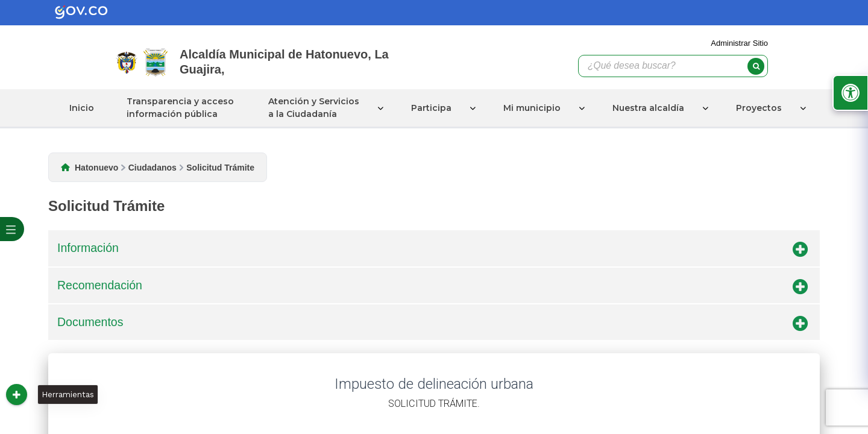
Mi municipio (532, 108)
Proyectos (759, 108)
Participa (431, 108)
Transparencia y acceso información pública (180, 108)
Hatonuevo (96, 168)
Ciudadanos (153, 168)
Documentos (432, 324)
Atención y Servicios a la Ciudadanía (314, 108)
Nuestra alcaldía (648, 108)
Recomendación (432, 288)
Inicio (82, 108)
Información (432, 250)
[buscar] (756, 66)
